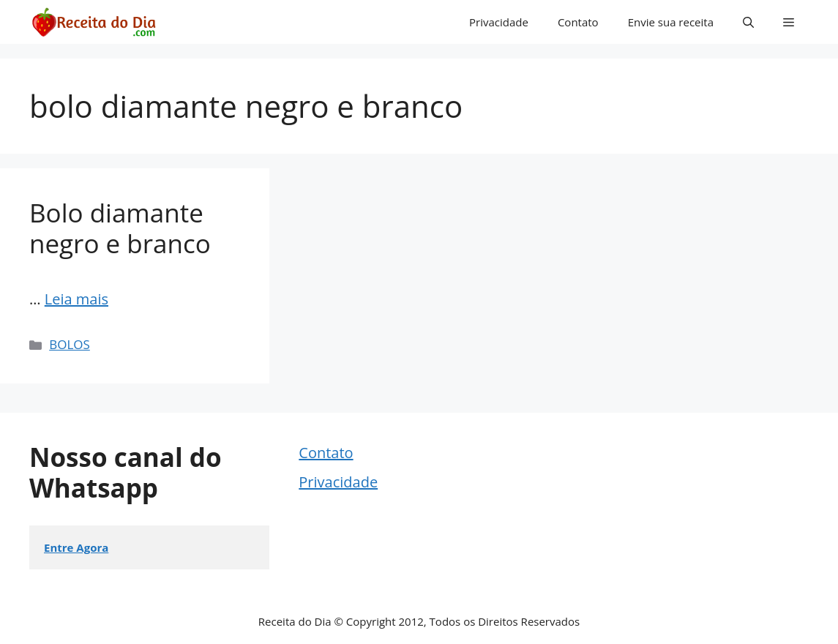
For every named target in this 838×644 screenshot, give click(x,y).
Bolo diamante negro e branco (120, 228)
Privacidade (499, 22)
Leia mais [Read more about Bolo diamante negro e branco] (76, 299)
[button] (748, 22)
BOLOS (70, 344)
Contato (578, 22)
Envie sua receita (671, 22)
